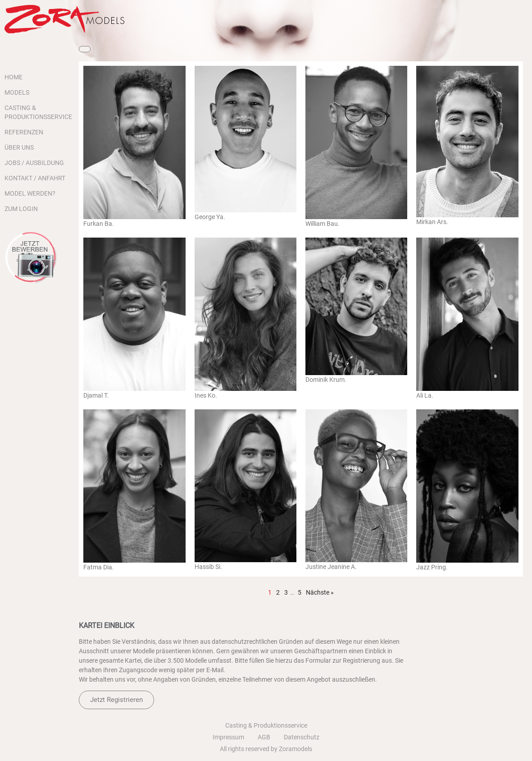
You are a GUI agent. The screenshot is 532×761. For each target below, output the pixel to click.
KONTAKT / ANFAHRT (35, 178)
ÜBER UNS (19, 147)
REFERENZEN (24, 132)
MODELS (17, 92)
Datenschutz (302, 737)
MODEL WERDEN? (30, 193)
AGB (264, 737)
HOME (14, 77)
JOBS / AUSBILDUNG (34, 163)
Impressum (228, 737)
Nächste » (320, 592)
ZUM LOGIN (21, 209)
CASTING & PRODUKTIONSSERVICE (37, 112)
